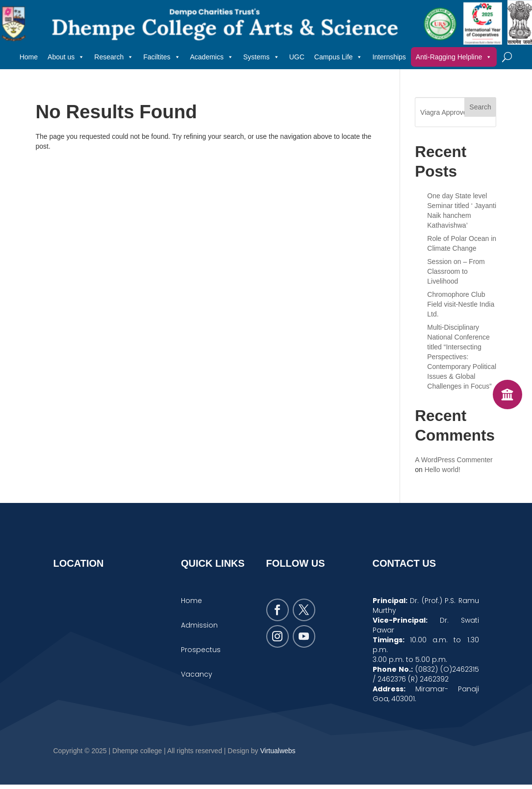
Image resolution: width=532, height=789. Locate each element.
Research (114, 57)
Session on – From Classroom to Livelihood (456, 272)
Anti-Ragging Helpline (454, 57)
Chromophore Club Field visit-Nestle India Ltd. (461, 305)
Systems (261, 57)
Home (29, 57)
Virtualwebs (278, 755)
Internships (389, 57)
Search (480, 107)
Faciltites (162, 57)
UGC (297, 57)
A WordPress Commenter (454, 460)
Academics (212, 57)
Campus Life (339, 57)
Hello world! (443, 470)
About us (66, 57)
